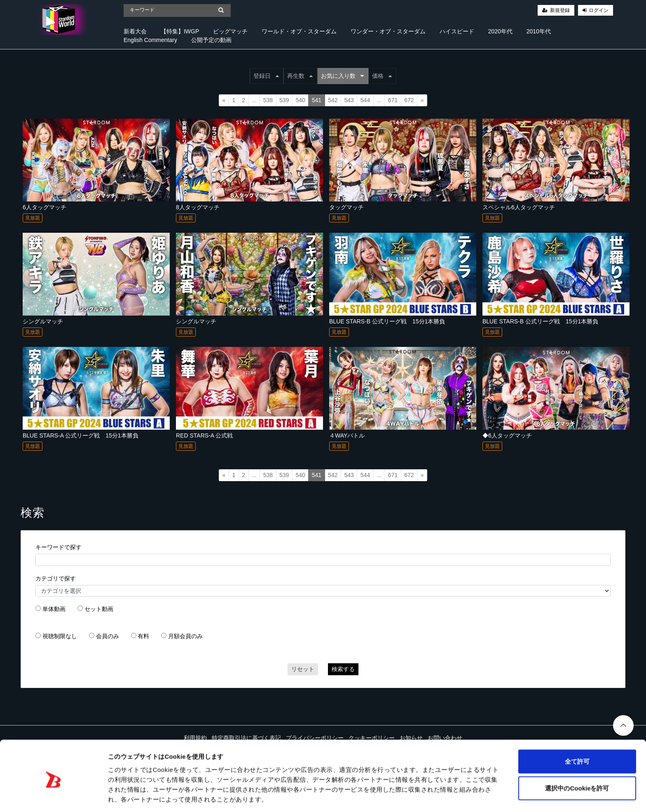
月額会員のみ (185, 636)
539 (284, 100)
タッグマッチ (346, 207)
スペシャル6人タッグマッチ (519, 207)
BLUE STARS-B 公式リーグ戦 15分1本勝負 (387, 321)
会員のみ (108, 636)
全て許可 (577, 731)
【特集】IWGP (180, 31)
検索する (343, 669)
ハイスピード (457, 31)
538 (268, 100)
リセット (303, 669)
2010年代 (539, 31)
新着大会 (135, 31)
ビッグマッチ (230, 31)
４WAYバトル (347, 435)
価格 (382, 76)
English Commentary (150, 40)
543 (349, 100)
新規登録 (560, 10)
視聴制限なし (60, 636)
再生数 (300, 76)
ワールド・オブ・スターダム (299, 31)
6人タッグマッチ (44, 207)
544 (365, 100)
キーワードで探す (59, 547)
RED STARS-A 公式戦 (204, 435)
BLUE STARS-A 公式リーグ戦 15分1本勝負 (81, 435)
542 (333, 100)
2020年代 (500, 31)
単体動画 (54, 609)
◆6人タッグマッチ (507, 435)
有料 (143, 636)
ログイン (599, 10)
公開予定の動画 (211, 40)
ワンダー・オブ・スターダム (388, 31)
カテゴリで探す (56, 578)
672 (409, 100)
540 (300, 100)
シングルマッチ (43, 321)
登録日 (266, 76)
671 (393, 100)
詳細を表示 (398, 796)
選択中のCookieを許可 (577, 758)
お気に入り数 (342, 76)
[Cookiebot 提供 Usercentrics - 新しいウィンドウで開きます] (53, 796)
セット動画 (99, 609)
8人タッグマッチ (198, 207)
